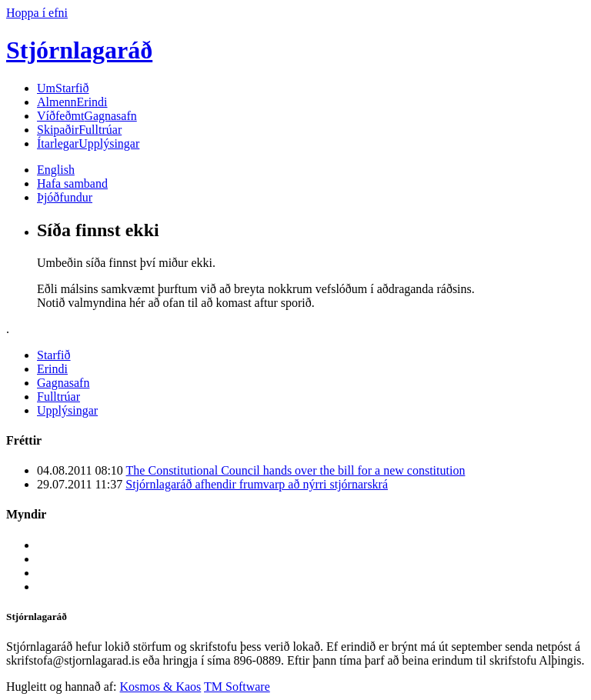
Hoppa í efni (37, 13)
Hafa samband (72, 183)
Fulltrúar (79, 130)
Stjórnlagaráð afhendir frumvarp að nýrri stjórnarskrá (257, 484)
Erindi (72, 102)
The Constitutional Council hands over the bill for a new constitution (296, 470)
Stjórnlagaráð (79, 50)
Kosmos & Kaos (161, 687)
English (56, 170)
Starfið (63, 88)
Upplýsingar (88, 143)
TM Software (237, 687)
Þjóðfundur (65, 197)
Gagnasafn (87, 116)
